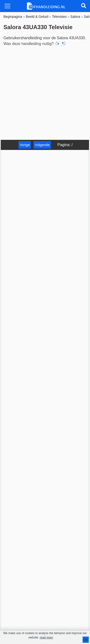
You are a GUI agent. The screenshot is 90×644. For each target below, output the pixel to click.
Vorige (25, 145)
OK (86, 640)
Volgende (42, 145)
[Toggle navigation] (7, 6)
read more (46, 638)
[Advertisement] (45, 92)
